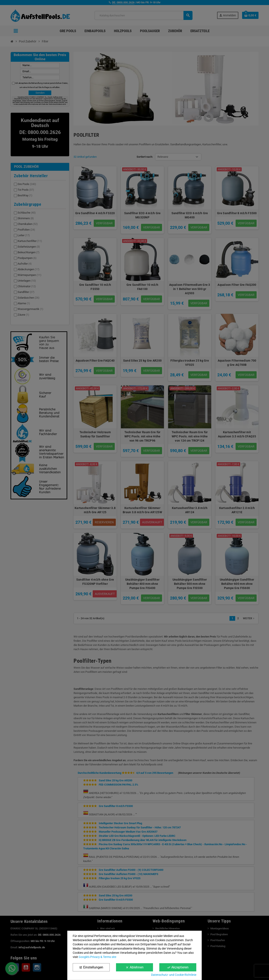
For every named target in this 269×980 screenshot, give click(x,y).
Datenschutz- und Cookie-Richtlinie (174, 975)
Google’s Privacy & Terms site (97, 957)
